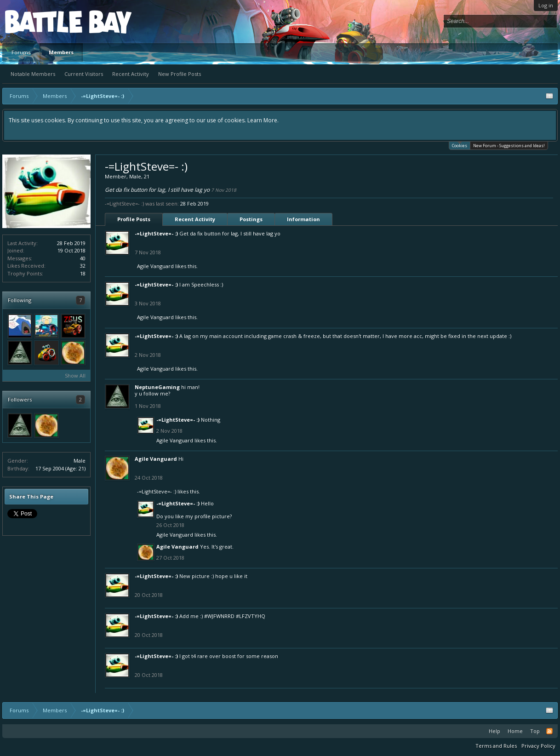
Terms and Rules (496, 746)
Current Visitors (84, 74)
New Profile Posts (180, 74)
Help (494, 731)
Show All (75, 375)
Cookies (460, 145)
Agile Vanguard (155, 266)
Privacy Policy (538, 746)
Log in (546, 5)
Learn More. (263, 120)
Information (303, 219)
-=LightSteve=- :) (156, 233)
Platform (39, 21)
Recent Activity (131, 74)
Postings (251, 219)
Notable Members (33, 74)
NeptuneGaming (157, 387)
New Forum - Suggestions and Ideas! (509, 146)
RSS (549, 731)
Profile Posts (134, 219)
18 (83, 273)
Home (515, 731)
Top (535, 731)
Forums (21, 52)
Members (61, 52)
